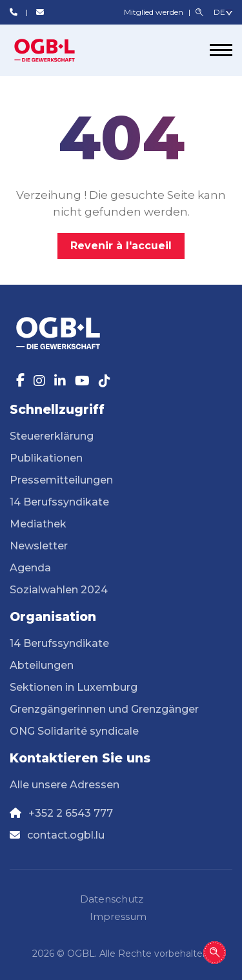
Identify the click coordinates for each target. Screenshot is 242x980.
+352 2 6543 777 (71, 813)
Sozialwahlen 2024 (59, 590)
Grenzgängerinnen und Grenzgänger (104, 709)
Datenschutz (112, 899)
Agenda (30, 568)
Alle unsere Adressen (65, 785)
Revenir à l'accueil (121, 246)
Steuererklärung (52, 436)
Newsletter (39, 546)
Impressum (118, 916)
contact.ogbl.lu (66, 835)
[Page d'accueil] (58, 50)
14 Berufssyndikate (59, 502)
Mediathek (38, 524)
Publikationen (46, 458)
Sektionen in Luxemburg (74, 687)
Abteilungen (42, 665)
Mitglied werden (155, 12)
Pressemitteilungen (61, 480)
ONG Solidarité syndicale (74, 731)
